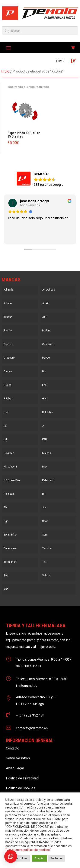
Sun (44, 535)
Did (44, 371)
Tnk (44, 562)
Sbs (44, 507)
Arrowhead (49, 290)
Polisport (9, 494)
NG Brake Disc (12, 480)
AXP (45, 317)
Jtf (5, 439)
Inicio (5, 71)
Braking (47, 331)
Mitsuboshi (10, 467)
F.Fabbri (8, 399)
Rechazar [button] (56, 858)
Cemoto (9, 344)
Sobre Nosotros (18, 758)
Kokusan (9, 453)
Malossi (47, 453)
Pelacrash (48, 480)
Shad (45, 521)
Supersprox (10, 548)
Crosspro (9, 358)
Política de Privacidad (22, 778)
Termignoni (10, 562)
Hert (6, 412)
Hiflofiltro (47, 412)
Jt (43, 426)
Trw (6, 576)
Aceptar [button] (39, 858)
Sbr (6, 507)
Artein (46, 303)
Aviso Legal (15, 768)
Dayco (46, 358)
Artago (8, 303)
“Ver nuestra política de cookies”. (28, 850)
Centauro (48, 344)
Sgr (6, 521)
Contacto (13, 748)
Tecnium (47, 548)
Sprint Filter (10, 535)
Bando (8, 331)
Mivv (45, 467)
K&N (45, 439)
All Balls (9, 290)
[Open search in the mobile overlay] (40, 31)
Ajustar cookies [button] (18, 858)
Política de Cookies (21, 788)
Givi (44, 399)
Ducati (8, 385)
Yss (6, 589)
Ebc (44, 385)
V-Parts (47, 576)
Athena (8, 317)
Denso (8, 371)
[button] (11, 856)
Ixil (5, 426)
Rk (44, 494)
